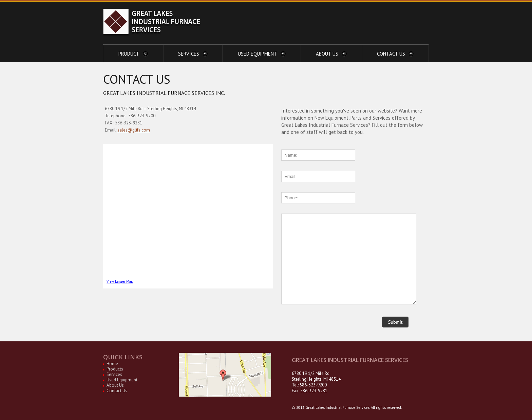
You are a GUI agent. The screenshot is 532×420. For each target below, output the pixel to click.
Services (114, 374)
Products (115, 369)
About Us (115, 385)
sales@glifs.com (134, 130)
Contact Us (117, 391)
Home (112, 364)
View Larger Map (120, 281)
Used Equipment (122, 380)
